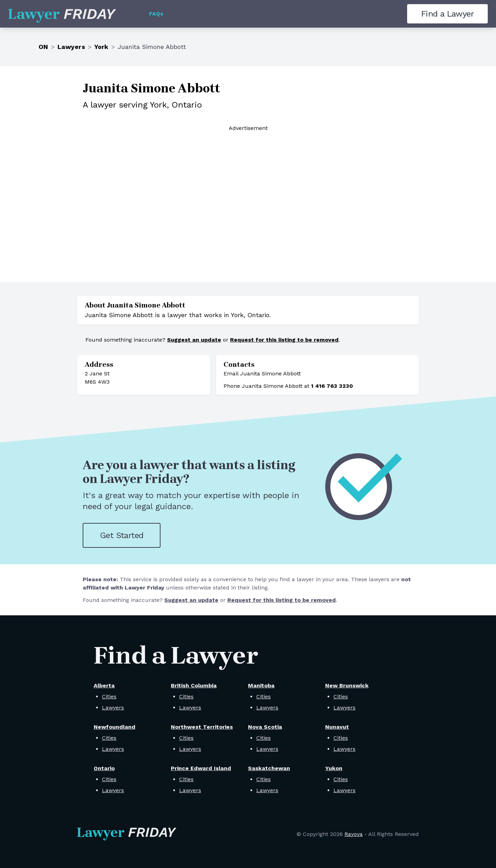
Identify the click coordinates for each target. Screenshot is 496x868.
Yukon (334, 768)
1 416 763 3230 (332, 386)
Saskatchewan (269, 768)
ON (43, 47)
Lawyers (71, 47)
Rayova (354, 834)
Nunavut (337, 727)
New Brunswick (347, 685)
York (101, 47)
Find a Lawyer (447, 14)
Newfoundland (115, 727)
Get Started (122, 535)
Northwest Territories (202, 727)
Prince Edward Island (201, 768)
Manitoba (261, 685)
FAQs (156, 14)
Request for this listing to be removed (284, 340)
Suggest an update (194, 340)
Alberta (104, 685)
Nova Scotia (265, 727)
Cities (109, 697)
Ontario (104, 768)
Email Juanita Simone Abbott (262, 374)
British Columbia (194, 685)
